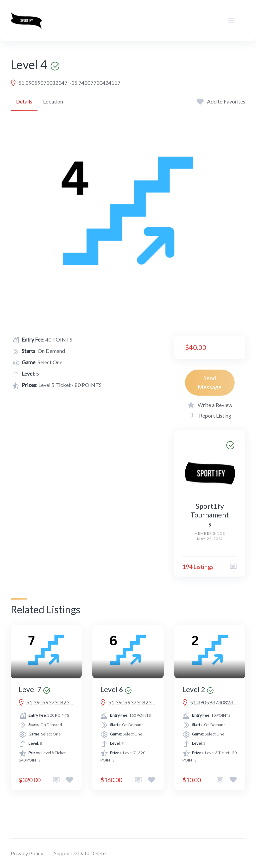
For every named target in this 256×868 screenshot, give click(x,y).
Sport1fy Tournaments (210, 515)
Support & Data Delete (80, 853)
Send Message (210, 382)
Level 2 (194, 689)
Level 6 (112, 689)
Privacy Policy (27, 853)
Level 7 (30, 689)
